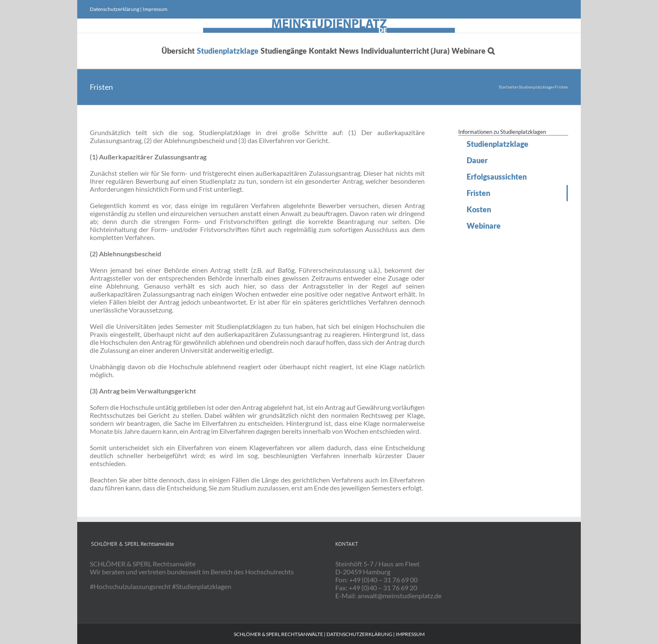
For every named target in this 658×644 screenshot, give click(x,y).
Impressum (155, 9)
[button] (491, 51)
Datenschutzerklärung (115, 9)
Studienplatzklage (536, 87)
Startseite (508, 87)
